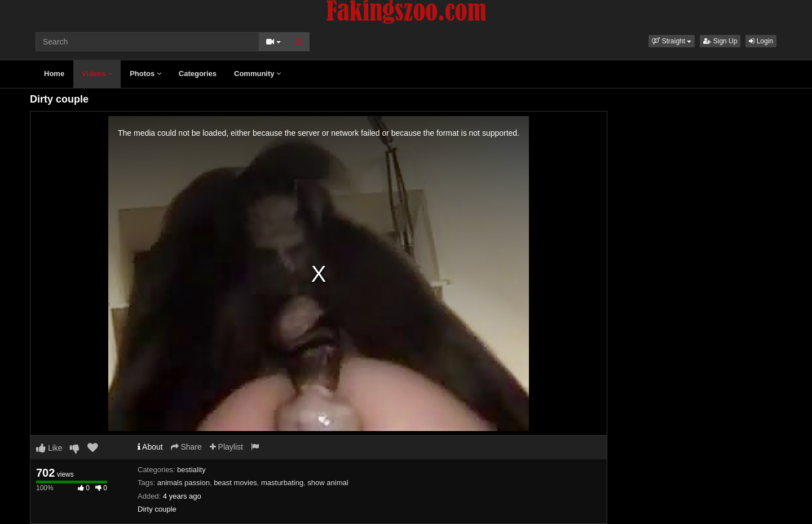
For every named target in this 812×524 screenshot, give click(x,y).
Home (54, 74)
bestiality (191, 470)
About (150, 447)
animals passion (184, 483)
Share (186, 447)
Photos (145, 74)
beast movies (235, 483)
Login (761, 41)
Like (49, 448)
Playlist (226, 447)
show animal (328, 483)
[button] (672, 41)
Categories (198, 74)
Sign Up (720, 41)
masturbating (282, 483)
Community (257, 74)
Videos (97, 74)
